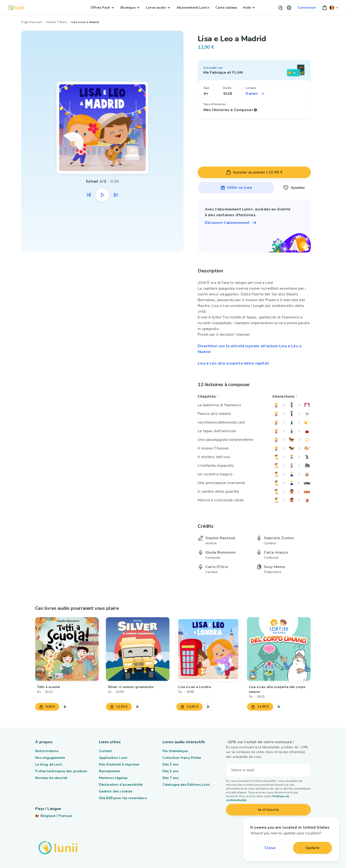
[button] (289, 8)
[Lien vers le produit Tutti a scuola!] (67, 649)
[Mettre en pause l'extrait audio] (102, 195)
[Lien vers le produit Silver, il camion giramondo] (138, 649)
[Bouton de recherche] (280, 8)
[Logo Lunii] (16, 8)
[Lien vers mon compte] (307, 8)
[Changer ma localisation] (334, 8)
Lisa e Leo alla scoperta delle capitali (233, 363)
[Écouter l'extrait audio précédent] (89, 195)
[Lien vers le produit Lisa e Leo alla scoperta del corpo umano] (279, 649)
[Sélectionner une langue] (255, 94)
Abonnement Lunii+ (193, 8)
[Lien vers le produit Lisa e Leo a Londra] (208, 649)
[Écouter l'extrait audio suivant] (116, 195)
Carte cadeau (226, 8)
